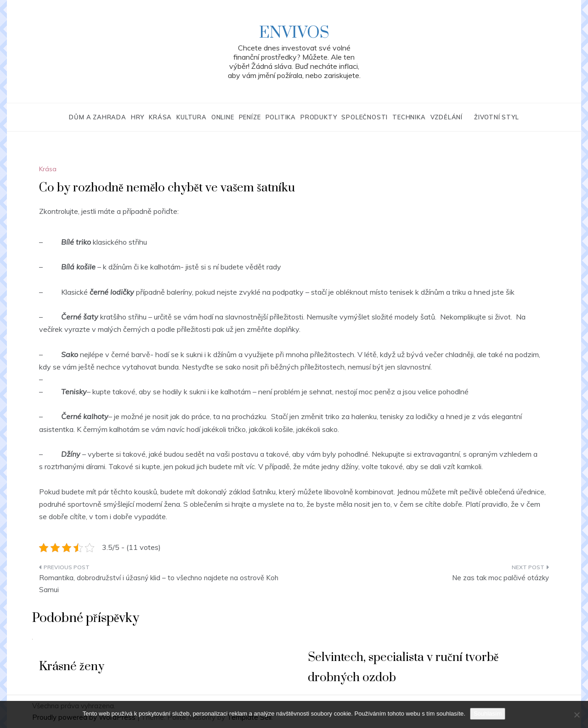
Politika (281, 117)
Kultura (192, 117)
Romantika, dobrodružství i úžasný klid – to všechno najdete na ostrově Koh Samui (159, 584)
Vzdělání (447, 117)
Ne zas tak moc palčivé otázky (500, 578)
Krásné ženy (72, 667)
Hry (138, 117)
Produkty (319, 117)
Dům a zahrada (97, 117)
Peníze (250, 117)
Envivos (294, 33)
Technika (409, 117)
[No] (577, 715)
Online (223, 117)
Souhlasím (488, 714)
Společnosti (365, 117)
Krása (160, 117)
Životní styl (497, 117)
